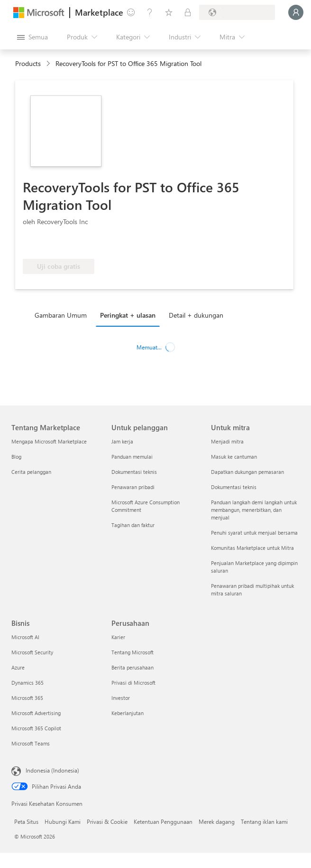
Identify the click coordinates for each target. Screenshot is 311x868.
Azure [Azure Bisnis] (18, 667)
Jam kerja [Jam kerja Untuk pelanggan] (122, 441)
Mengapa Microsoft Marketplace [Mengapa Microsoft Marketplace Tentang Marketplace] (49, 441)
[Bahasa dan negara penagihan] (237, 12)
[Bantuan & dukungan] (150, 12)
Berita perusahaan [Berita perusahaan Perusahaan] (133, 667)
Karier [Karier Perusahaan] (118, 637)
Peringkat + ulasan (128, 315)
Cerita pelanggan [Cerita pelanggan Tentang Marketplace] (31, 472)
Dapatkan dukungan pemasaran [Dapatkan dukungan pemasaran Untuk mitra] (247, 472)
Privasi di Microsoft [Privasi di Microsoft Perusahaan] (133, 683)
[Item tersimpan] (169, 12)
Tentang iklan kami (264, 821)
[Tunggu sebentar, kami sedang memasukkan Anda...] (296, 12)
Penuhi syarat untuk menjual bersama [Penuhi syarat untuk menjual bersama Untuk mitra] (254, 533)
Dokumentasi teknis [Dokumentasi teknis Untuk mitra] (234, 487)
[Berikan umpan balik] (131, 12)
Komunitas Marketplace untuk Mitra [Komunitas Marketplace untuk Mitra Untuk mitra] (252, 548)
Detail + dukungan (196, 315)
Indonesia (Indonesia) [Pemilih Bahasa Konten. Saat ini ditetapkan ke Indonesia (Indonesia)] (52, 770)
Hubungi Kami (63, 821)
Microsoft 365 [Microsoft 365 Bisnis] (27, 698)
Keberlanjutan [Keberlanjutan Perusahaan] (128, 713)
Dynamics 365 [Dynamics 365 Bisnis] (27, 683)
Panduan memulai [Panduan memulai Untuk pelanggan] (132, 457)
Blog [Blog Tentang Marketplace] (16, 457)
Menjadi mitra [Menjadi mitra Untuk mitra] (227, 441)
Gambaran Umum (61, 315)
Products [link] (28, 63)
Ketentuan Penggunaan (163, 821)
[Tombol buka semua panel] (32, 37)
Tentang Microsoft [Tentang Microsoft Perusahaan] (133, 652)
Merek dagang (217, 821)
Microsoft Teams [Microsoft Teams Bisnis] (31, 743)
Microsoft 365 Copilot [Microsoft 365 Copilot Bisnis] (36, 728)
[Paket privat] (188, 12)
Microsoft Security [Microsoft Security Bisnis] (32, 652)
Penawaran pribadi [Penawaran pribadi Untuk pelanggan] (133, 487)
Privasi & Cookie (107, 821)
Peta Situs (26, 821)
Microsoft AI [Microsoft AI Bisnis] (25, 637)
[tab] (63, 315)
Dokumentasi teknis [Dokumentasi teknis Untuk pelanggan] (134, 472)
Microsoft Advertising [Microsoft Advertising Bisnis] (36, 713)
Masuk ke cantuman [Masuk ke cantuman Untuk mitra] (234, 457)
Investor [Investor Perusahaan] (121, 698)
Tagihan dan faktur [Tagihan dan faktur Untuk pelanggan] (133, 525)
